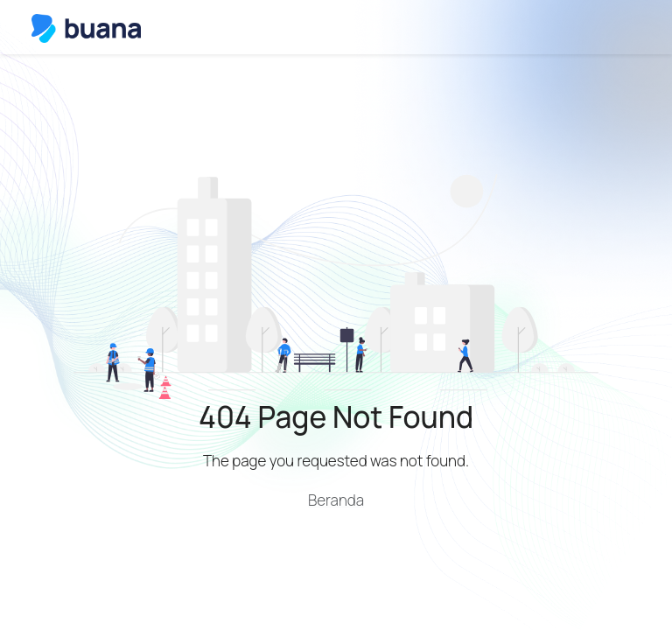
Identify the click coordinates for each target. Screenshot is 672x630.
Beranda (336, 500)
